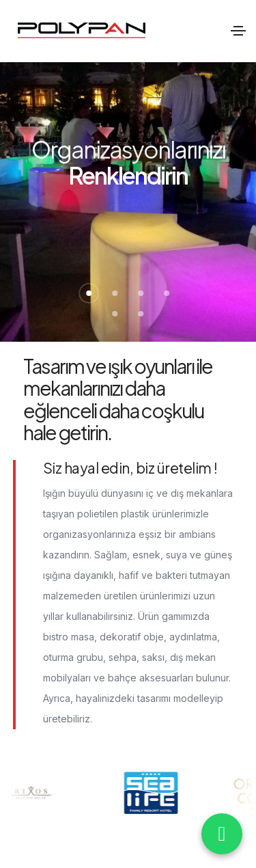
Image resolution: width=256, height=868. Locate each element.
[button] (89, 293)
